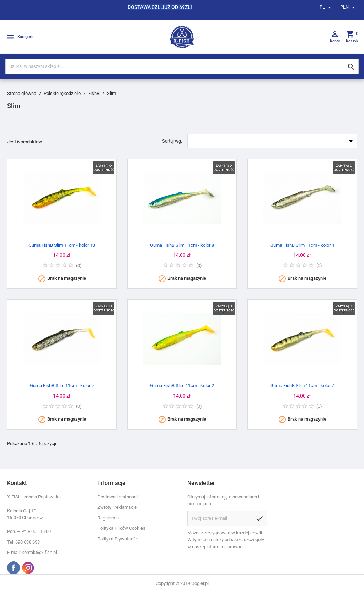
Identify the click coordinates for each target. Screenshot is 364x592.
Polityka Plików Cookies (121, 528)
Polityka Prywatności (118, 539)
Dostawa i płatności (117, 497)
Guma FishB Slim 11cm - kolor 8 (182, 245)
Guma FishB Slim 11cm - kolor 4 (302, 245)
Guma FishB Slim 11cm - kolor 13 (62, 245)
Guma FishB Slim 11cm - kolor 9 (62, 386)
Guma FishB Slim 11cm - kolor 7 (302, 386)
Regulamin (108, 518)
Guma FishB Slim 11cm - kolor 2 (182, 386)
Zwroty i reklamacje (117, 507)
